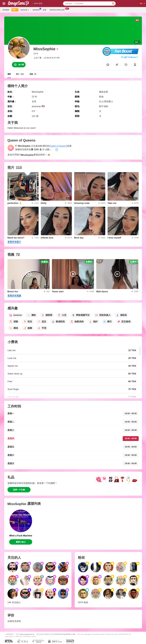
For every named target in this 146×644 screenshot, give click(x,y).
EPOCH (59, 634)
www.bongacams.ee (27, 634)
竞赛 (45, 10)
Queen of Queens (58, 146)
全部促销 (37, 10)
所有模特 (6, 10)
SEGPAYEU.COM (69, 634)
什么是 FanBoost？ (130, 57)
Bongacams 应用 (58, 10)
